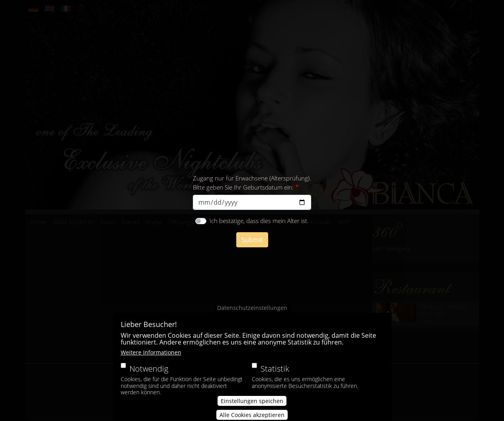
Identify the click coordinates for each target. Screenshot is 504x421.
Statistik (275, 377)
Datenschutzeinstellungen (252, 316)
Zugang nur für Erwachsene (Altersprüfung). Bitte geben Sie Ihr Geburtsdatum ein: (252, 183)
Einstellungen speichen (252, 410)
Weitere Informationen (151, 361)
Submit (252, 240)
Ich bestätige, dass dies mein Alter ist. (259, 221)
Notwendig (149, 377)
